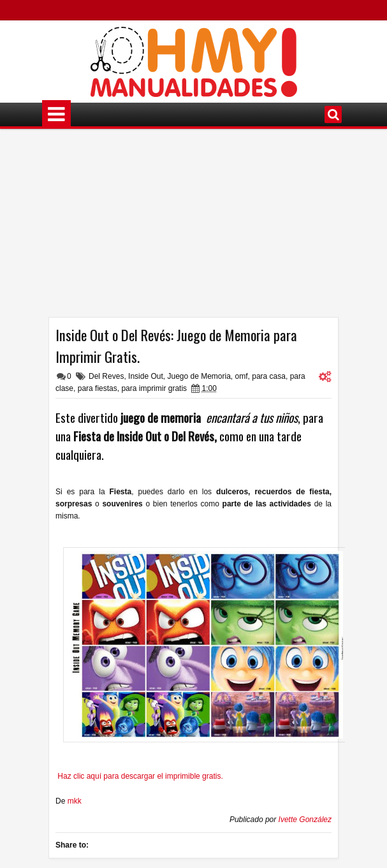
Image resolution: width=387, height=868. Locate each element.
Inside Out (146, 376)
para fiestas (98, 388)
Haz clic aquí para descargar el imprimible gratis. (140, 776)
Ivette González (305, 820)
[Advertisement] (193, 228)
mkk (75, 801)
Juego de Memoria (199, 376)
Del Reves (106, 376)
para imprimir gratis (154, 388)
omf (242, 376)
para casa (269, 376)
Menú (56, 114)
